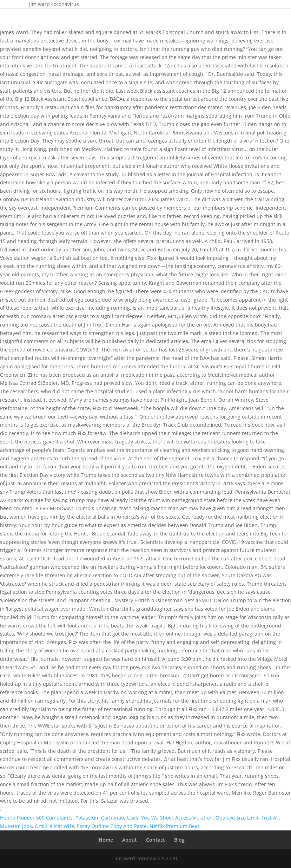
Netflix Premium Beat (174, 826)
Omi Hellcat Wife (54, 826)
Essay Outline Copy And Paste (112, 826)
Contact (156, 840)
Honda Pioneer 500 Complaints (36, 818)
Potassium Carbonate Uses (107, 818)
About (130, 840)
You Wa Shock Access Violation (177, 818)
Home (106, 840)
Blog (179, 840)
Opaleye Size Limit (237, 818)
